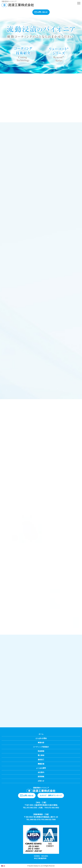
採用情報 (41, 777)
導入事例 (41, 755)
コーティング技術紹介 (41, 747)
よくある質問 (41, 768)
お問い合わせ (41, 12)
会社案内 (41, 772)
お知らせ (41, 781)
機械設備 (41, 764)
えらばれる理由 (41, 738)
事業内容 (41, 743)
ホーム (41, 734)
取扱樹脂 (41, 751)
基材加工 (41, 760)
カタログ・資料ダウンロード (51, 795)
